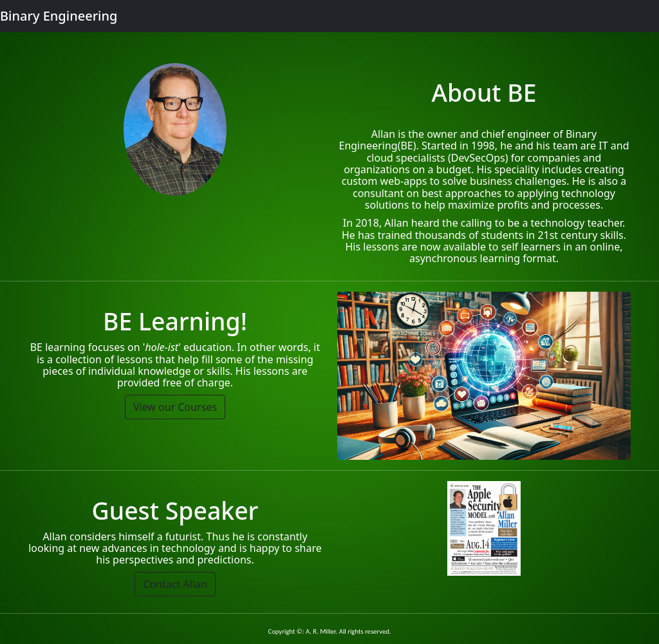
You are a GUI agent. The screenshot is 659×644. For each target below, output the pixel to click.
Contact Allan (175, 584)
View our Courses (175, 407)
